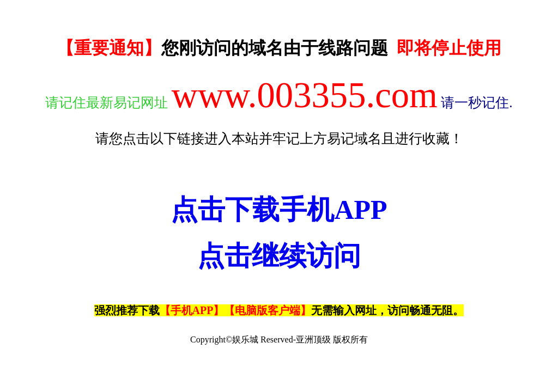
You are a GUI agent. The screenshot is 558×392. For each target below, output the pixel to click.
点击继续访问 (279, 256)
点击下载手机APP (279, 210)
